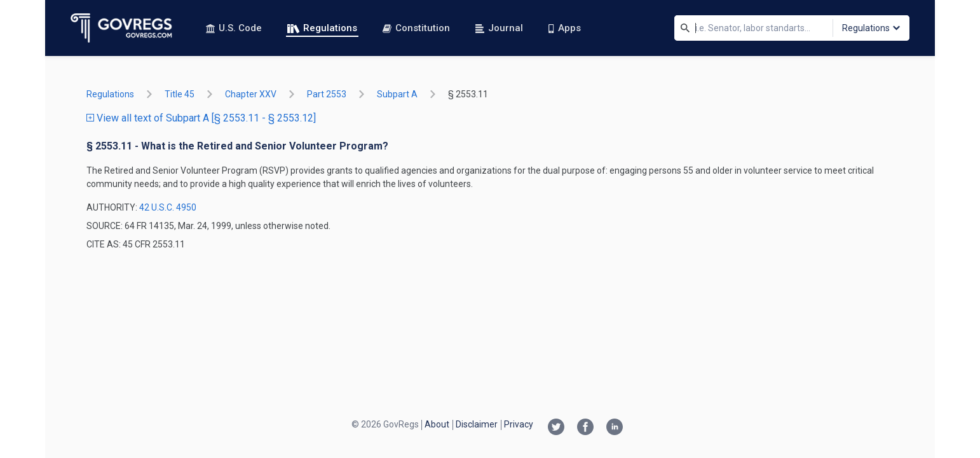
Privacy (519, 424)
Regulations (322, 28)
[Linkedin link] (615, 428)
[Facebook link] (585, 428)
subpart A (397, 94)
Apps (564, 28)
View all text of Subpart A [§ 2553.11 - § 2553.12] (201, 118)
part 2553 (327, 94)
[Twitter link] (556, 428)
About (437, 424)
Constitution (416, 28)
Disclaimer (477, 424)
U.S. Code (234, 28)
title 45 (180, 94)
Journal (499, 28)
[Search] (685, 28)
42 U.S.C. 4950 (168, 207)
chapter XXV (251, 94)
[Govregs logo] (122, 28)
